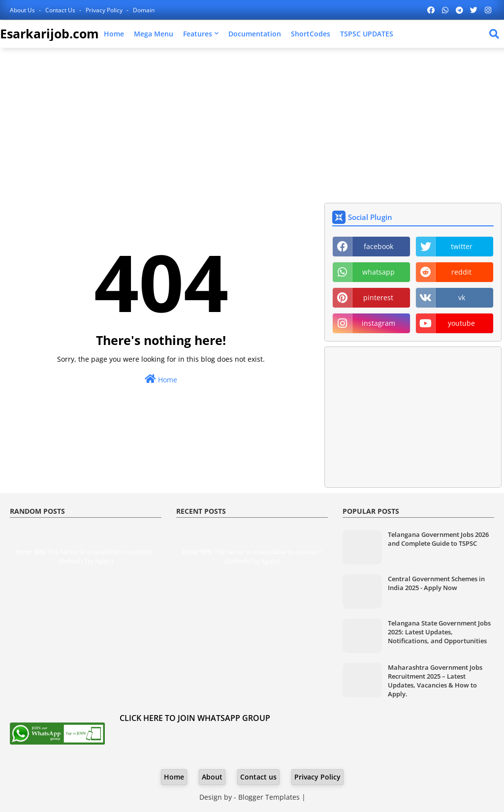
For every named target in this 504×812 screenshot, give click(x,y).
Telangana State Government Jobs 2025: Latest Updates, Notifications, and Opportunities (439, 632)
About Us (23, 10)
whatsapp (378, 272)
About (212, 777)
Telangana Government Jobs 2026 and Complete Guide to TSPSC (438, 539)
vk (462, 297)
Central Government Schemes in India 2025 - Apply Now (436, 583)
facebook (378, 246)
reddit (461, 272)
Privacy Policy (105, 10)
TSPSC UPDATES (367, 34)
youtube (461, 323)
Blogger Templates (269, 797)
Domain (144, 10)
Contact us (61, 10)
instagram (378, 323)
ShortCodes (311, 34)
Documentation (255, 34)
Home (114, 34)
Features (198, 34)
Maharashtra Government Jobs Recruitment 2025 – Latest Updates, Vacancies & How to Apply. (435, 681)
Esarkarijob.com (49, 33)
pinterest (378, 297)
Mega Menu (154, 34)
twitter (462, 246)
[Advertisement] (252, 126)
